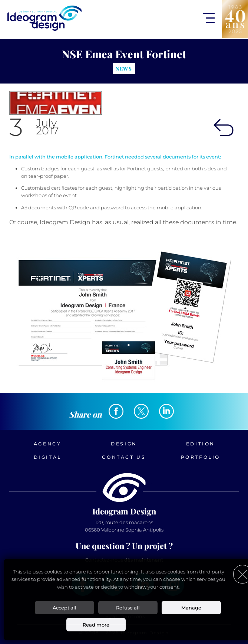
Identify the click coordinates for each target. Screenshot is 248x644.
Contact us (124, 457)
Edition (201, 444)
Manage (191, 608)
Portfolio (201, 457)
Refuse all (128, 608)
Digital (48, 457)
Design (124, 444)
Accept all (65, 608)
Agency (48, 444)
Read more (96, 625)
